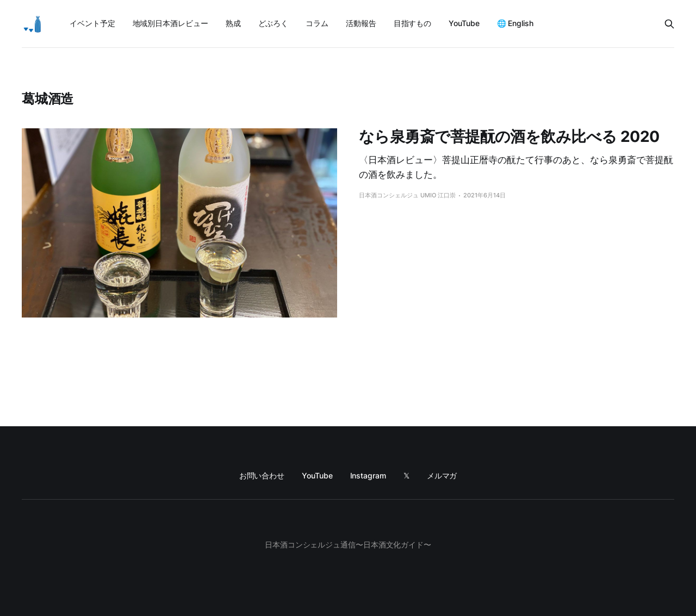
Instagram (368, 475)
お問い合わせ (262, 475)
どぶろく (274, 23)
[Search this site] (669, 24)
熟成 (233, 23)
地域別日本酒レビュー (170, 23)
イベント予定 (92, 23)
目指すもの (413, 23)
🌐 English (515, 23)
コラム (317, 23)
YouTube (464, 23)
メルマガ (442, 475)
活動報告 (361, 23)
